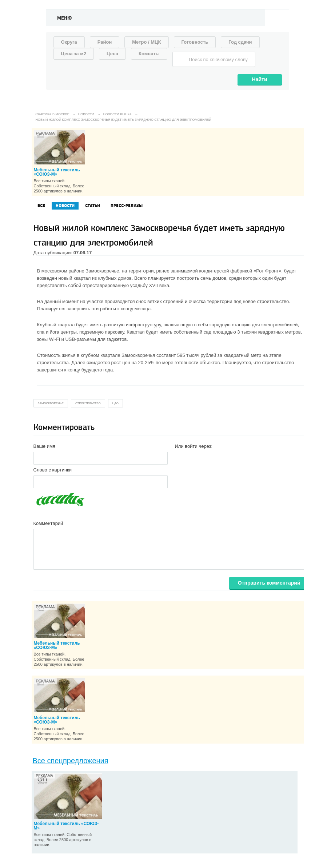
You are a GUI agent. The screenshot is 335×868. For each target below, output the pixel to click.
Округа (69, 42)
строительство (88, 403)
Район (105, 42)
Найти (260, 79)
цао (115, 403)
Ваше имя (44, 446)
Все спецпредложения (71, 761)
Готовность (195, 42)
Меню (65, 18)
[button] (181, 458)
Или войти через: (194, 446)
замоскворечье (51, 403)
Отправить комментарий (269, 583)
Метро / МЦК (146, 42)
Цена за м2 (74, 54)
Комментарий (48, 523)
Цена (112, 54)
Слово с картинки (53, 470)
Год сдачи (240, 42)
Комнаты (149, 54)
